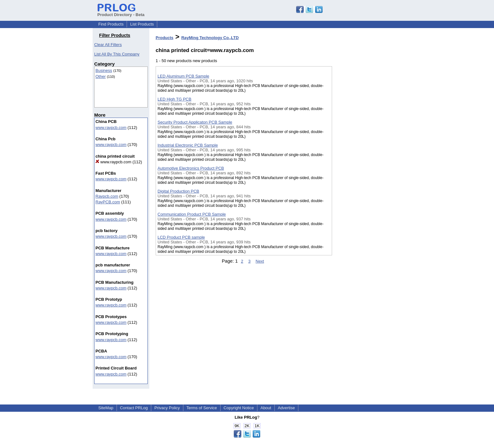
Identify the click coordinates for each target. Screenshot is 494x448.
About (266, 408)
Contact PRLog (134, 408)
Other (101, 76)
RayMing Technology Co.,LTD (210, 38)
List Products (142, 24)
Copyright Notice (239, 408)
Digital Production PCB (178, 191)
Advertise (286, 408)
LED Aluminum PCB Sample (183, 76)
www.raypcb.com (111, 128)
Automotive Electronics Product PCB (191, 168)
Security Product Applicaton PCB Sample (195, 122)
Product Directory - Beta (121, 12)
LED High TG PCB (174, 99)
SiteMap (106, 408)
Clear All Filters (108, 45)
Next (260, 261)
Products (164, 38)
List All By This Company (117, 54)
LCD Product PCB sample (181, 237)
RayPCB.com (108, 202)
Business (104, 70)
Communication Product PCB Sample (192, 214)
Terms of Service (202, 408)
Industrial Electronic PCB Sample (188, 145)
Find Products (111, 24)
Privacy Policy (167, 408)
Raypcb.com (107, 196)
